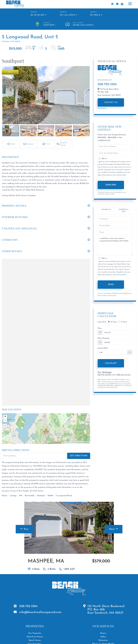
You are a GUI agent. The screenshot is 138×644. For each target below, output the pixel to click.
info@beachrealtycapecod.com (40, 612)
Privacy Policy (121, 175)
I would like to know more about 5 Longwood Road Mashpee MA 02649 (115, 246)
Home (4, 496)
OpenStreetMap (77, 443)
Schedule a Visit (124, 211)
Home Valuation (84, 24)
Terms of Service (108, 296)
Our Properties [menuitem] (35, 633)
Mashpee (41, 496)
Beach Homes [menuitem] (35, 640)
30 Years (113, 322)
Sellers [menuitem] (103, 637)
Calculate (111, 363)
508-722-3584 (107, 84)
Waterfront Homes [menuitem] (35, 637)
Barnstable (30, 496)
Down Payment (104, 338)
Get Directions (79, 456)
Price (100, 328)
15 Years (123, 322)
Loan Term (102, 322)
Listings (13, 496)
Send (111, 285)
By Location (68, 15)
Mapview (50, 24)
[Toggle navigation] (131, 4)
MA (21, 496)
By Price (95, 15)
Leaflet (68, 443)
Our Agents (102, 108)
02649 (50, 496)
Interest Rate (103, 348)
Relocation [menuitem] (103, 640)
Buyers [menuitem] (103, 633)
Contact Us (111, 102)
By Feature (37, 15)
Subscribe (111, 185)
